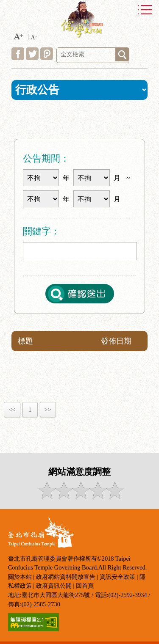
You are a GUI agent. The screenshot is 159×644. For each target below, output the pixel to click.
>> (48, 410)
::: (8, 127)
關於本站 (20, 577)
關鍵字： (42, 231)
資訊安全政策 (117, 577)
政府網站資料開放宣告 (66, 577)
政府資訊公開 (54, 586)
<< (12, 410)
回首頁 (85, 586)
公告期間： (46, 158)
